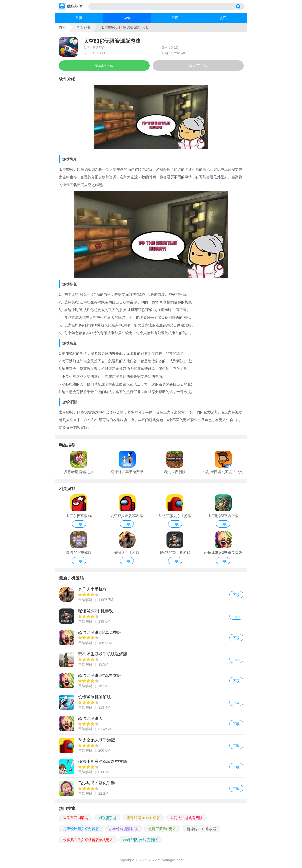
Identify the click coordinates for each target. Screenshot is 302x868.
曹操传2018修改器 (201, 829)
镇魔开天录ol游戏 (162, 829)
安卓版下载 (104, 65)
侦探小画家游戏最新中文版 (151, 767)
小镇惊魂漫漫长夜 (123, 829)
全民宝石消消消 (76, 818)
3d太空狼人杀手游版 (151, 745)
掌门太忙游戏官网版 (186, 818)
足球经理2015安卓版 (143, 818)
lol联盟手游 (107, 818)
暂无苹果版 (198, 65)
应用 (175, 18)
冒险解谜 (84, 27)
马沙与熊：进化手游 (151, 788)
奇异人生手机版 (151, 595)
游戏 (127, 18)
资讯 (223, 18)
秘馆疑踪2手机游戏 (151, 616)
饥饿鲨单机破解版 (151, 702)
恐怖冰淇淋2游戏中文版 (151, 681)
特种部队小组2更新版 (141, 840)
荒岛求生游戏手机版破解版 (151, 659)
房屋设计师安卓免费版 (81, 829)
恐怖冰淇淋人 (151, 724)
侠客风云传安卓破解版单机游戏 (88, 840)
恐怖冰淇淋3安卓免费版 (151, 638)
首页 (79, 18)
